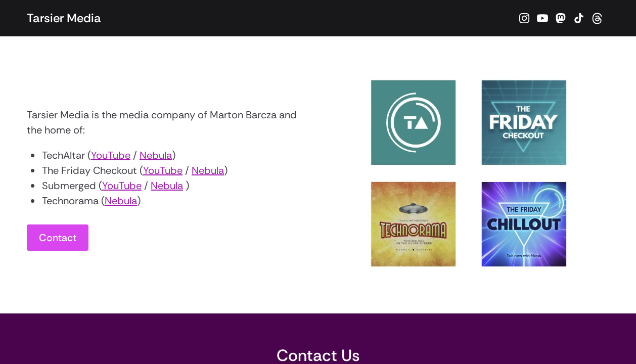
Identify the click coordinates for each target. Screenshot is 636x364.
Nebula (156, 155)
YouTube (111, 155)
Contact (58, 238)
